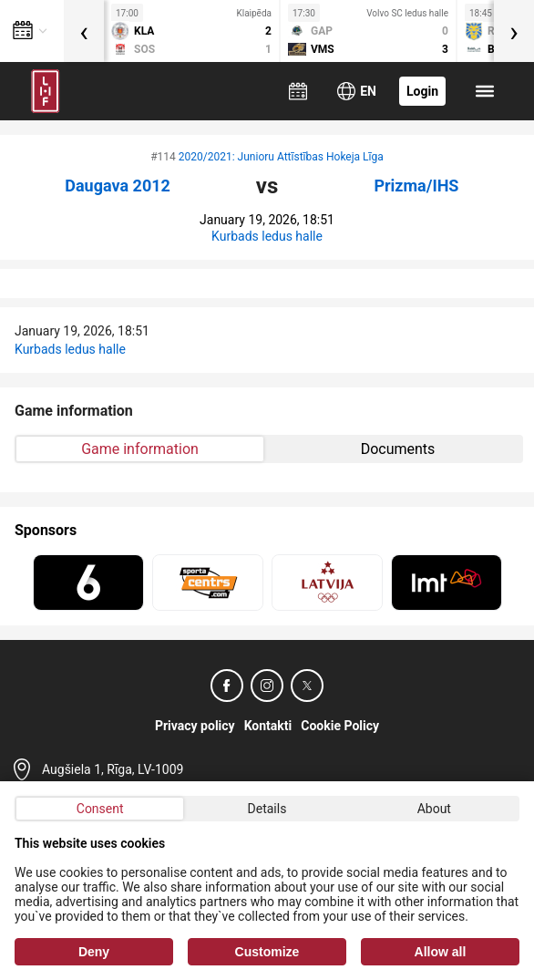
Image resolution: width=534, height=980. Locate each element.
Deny (94, 952)
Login (422, 91)
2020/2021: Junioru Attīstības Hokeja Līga (281, 157)
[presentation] (84, 31)
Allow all (441, 952)
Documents (398, 449)
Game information (140, 449)
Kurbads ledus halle (267, 236)
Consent (100, 809)
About (434, 809)
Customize (267, 952)
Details (267, 809)
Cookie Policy (340, 726)
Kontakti (268, 726)
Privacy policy (195, 726)
